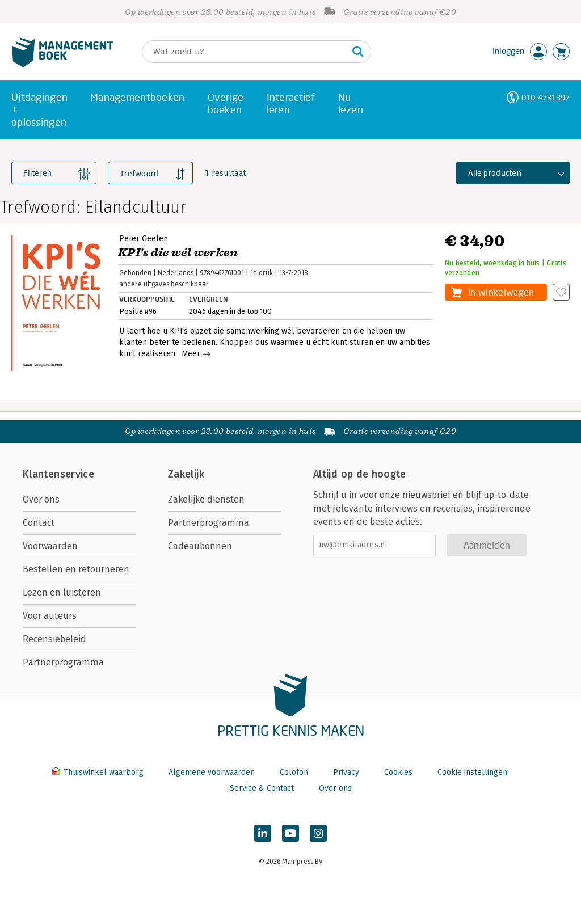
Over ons (41, 499)
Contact (39, 523)
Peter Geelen (144, 239)
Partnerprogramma (63, 662)
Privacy (346, 772)
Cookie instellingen (472, 772)
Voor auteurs (50, 616)
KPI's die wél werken (178, 253)
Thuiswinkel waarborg (99, 772)
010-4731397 (546, 97)
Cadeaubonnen (200, 546)
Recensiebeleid (54, 639)
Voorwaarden (50, 546)
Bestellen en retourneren (76, 569)
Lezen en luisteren (62, 592)
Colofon (294, 772)
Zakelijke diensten (206, 499)
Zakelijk (186, 474)
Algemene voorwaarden (212, 772)
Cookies (398, 772)
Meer (191, 354)
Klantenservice (58, 474)
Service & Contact (262, 788)
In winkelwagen (501, 292)
